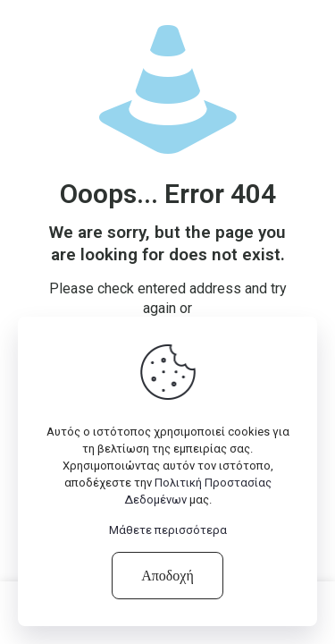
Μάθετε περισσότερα (168, 530)
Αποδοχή (167, 576)
